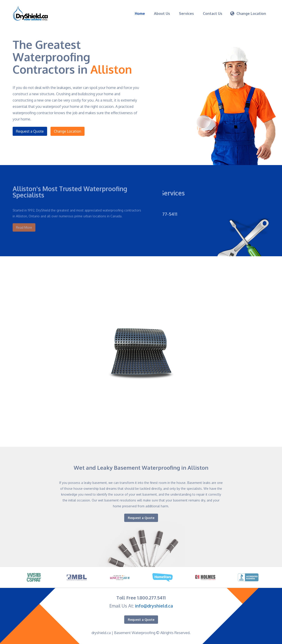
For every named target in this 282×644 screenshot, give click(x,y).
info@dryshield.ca (154, 606)
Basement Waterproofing (135, 633)
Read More (24, 222)
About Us (162, 14)
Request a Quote (29, 131)
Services (186, 14)
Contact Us (213, 14)
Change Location (68, 131)
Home (140, 14)
